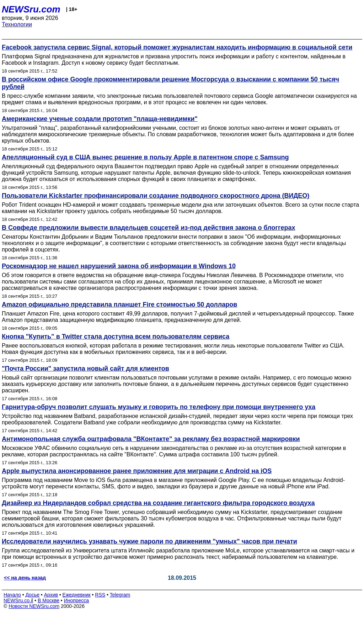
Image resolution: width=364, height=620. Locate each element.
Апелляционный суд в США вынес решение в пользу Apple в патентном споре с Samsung (145, 157)
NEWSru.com (31, 9)
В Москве (49, 600)
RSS (100, 595)
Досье (32, 595)
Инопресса (77, 600)
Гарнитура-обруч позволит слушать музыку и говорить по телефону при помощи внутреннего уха (159, 407)
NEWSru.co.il (18, 600)
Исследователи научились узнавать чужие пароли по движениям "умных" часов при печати (149, 541)
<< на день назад (25, 578)
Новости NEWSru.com (34, 606)
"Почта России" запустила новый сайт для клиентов (85, 369)
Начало (12, 595)
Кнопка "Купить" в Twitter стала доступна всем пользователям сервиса (116, 337)
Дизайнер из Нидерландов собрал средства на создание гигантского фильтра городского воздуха (158, 503)
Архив (51, 595)
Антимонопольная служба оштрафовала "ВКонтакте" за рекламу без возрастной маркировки (151, 439)
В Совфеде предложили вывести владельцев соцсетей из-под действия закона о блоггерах (148, 228)
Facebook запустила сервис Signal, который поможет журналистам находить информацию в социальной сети (177, 47)
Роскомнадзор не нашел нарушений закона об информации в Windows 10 (119, 266)
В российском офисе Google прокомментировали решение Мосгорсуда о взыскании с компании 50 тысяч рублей (170, 83)
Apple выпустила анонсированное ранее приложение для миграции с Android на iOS (137, 471)
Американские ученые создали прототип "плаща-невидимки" (100, 119)
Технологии (17, 24)
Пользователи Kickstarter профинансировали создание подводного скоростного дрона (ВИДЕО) (156, 196)
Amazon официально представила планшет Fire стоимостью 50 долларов (119, 304)
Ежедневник (77, 595)
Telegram (120, 595)
